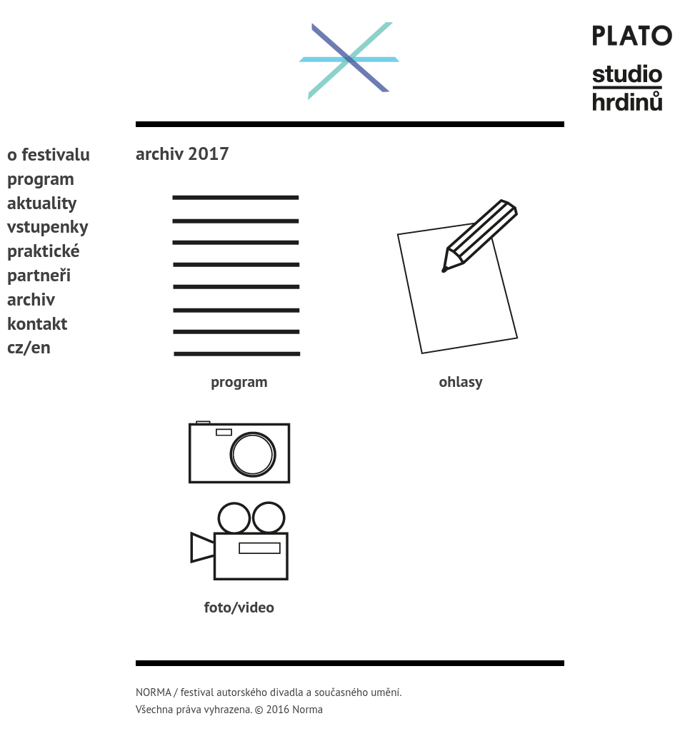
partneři (39, 274)
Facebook (16, 397)
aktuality (42, 202)
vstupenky (47, 226)
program (41, 178)
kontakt (37, 323)
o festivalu (49, 154)
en (41, 347)
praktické (44, 250)
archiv (31, 299)
